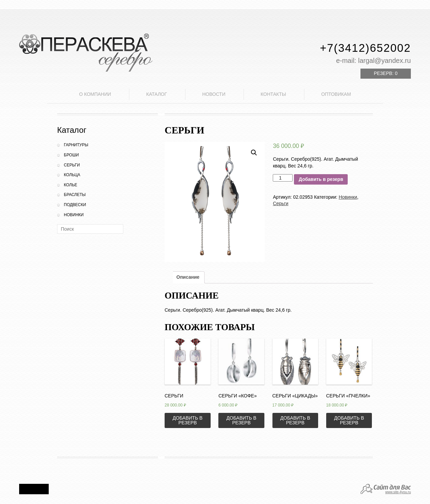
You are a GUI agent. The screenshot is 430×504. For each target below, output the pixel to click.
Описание (188, 277)
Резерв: (386, 73)
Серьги (72, 165)
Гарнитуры (76, 145)
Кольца (72, 175)
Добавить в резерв (321, 179)
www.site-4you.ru (398, 492)
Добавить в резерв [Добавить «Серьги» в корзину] (188, 420)
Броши (71, 155)
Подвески (75, 205)
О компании (95, 94)
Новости (214, 94)
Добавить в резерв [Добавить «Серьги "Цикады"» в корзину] (295, 420)
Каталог (157, 94)
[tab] (188, 277)
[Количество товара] (283, 178)
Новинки (74, 215)
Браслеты (75, 195)
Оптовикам (336, 94)
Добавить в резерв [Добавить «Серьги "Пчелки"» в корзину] (349, 420)
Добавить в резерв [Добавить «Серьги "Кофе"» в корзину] (241, 420)
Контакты (273, 94)
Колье (71, 185)
